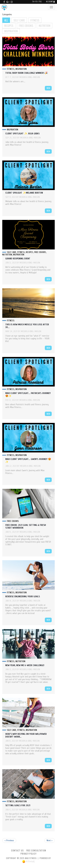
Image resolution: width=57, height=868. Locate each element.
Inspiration (11, 31)
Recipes (9, 26)
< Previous (9, 840)
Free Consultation (36, 850)
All (6, 20)
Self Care (19, 20)
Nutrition (45, 26)
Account (50, 2)
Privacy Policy (28, 854)
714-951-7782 (37, 2)
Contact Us (17, 850)
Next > (50, 840)
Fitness (35, 20)
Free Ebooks (26, 26)
